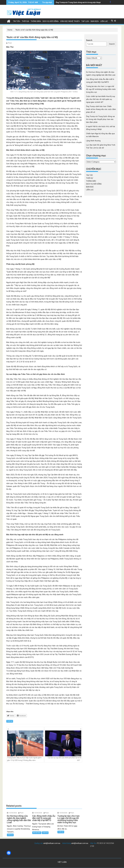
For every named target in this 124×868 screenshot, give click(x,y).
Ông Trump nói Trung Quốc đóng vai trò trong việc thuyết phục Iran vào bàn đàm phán (100, 119)
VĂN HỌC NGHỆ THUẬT (70, 21)
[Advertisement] (44, 783)
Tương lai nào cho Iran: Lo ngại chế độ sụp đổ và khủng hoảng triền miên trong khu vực (101, 89)
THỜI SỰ (25, 21)
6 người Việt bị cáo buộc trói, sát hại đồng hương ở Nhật (78, 2)
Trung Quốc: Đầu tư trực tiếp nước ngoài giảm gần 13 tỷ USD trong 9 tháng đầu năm (25, 746)
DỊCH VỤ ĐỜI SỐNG (50, 21)
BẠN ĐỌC (95, 21)
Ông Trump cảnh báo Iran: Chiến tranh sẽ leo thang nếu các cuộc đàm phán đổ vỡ (101, 109)
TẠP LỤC (85, 21)
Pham (10, 43)
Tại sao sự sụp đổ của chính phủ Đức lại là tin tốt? (63, 746)
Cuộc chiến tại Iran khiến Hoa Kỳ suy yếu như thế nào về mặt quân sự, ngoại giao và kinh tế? (101, 99)
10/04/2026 (13, 813)
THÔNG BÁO (36, 21)
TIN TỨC (16, 21)
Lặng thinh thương (93, 141)
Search (89, 40)
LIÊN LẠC (104, 21)
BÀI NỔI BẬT (37, 833)
